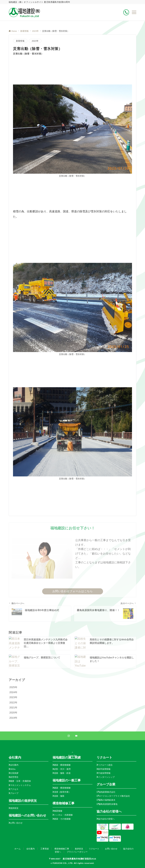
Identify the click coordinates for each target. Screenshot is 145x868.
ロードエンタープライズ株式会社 (114, 796)
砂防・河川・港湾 (62, 769)
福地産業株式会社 (107, 792)
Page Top (72, 753)
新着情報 (20, 41)
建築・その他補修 (62, 819)
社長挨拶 (14, 773)
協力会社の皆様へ (106, 819)
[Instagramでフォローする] (69, 736)
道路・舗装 (59, 796)
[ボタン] (126, 12)
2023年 (35, 41)
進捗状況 (14, 808)
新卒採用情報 (104, 769)
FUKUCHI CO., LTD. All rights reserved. (73, 863)
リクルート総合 (105, 765)
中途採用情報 (104, 773)
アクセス (14, 789)
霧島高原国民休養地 (108, 804)
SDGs (13, 769)
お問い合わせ (16, 823)
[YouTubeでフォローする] (76, 736)
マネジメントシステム (20, 785)
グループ (14, 793)
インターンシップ (106, 777)
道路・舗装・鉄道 (62, 773)
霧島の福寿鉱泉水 (107, 800)
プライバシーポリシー (77, 852)
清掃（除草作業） (62, 792)
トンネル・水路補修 (63, 815)
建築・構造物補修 (62, 765)
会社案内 (14, 765)
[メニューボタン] (134, 12)
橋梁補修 (58, 811)
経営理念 (14, 777)
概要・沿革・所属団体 (20, 781)
